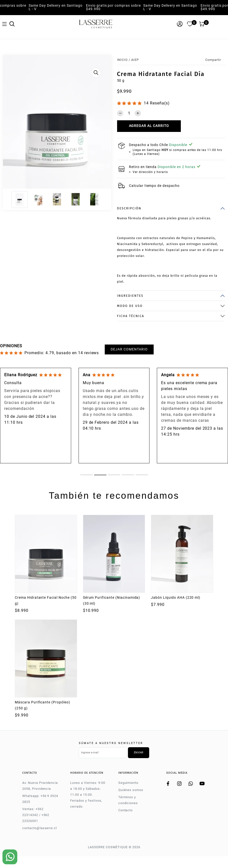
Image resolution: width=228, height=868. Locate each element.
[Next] (106, 123)
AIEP (135, 60)
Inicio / (124, 60)
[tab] (86, 475)
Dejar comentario (129, 349)
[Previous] (8, 123)
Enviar (139, 753)
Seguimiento (128, 783)
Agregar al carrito (149, 126)
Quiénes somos (131, 790)
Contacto (126, 810)
